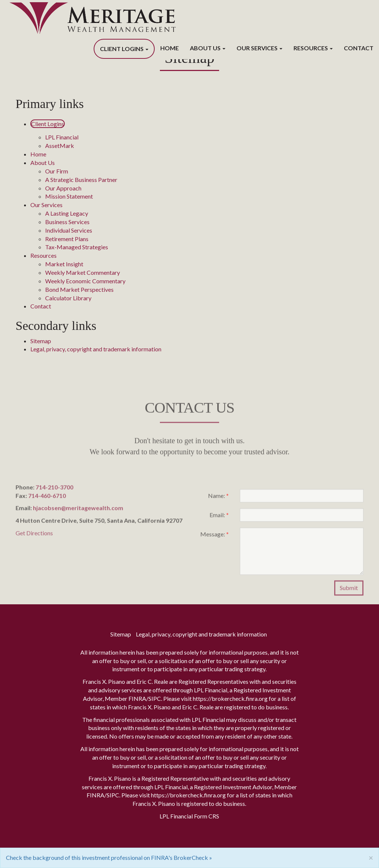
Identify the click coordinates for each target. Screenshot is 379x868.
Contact (359, 48)
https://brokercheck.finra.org (230, 698)
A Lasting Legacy (67, 213)
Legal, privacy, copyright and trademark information (96, 349)
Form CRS (207, 816)
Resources (311, 48)
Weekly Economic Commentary (85, 281)
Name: (218, 498)
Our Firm (57, 171)
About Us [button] (208, 48)
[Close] (371, 857)
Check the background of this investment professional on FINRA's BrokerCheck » (109, 857)
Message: (214, 536)
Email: (219, 517)
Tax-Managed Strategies (77, 247)
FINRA (137, 698)
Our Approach (63, 188)
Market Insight (64, 264)
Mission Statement (69, 196)
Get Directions (34, 535)
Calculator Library (68, 298)
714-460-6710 (47, 498)
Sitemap (41, 341)
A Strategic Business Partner (81, 180)
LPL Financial (62, 137)
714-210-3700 (54, 489)
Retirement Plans (67, 239)
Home (170, 48)
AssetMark (60, 146)
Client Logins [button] (124, 49)
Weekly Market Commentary (83, 272)
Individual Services (69, 230)
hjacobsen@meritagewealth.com (78, 511)
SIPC (155, 698)
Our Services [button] (259, 48)
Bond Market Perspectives (79, 289)
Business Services (67, 222)
